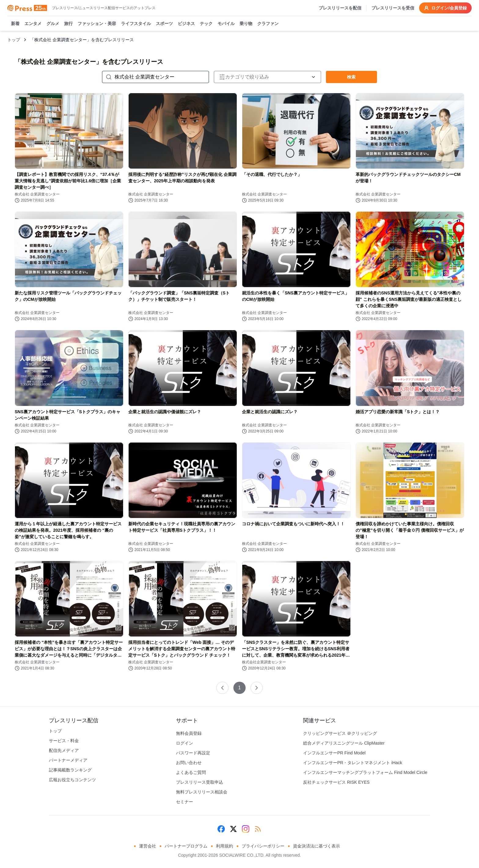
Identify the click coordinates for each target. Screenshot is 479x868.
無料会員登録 (189, 733)
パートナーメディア (68, 760)
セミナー (185, 802)
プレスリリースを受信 (393, 8)
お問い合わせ (189, 763)
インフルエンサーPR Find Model (334, 753)
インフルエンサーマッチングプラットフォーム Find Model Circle (365, 772)
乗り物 (246, 24)
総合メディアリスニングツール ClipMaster (344, 743)
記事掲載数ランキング (70, 770)
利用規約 (225, 846)
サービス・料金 (64, 741)
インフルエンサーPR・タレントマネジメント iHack (353, 763)
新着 (15, 24)
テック (206, 24)
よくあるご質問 (191, 772)
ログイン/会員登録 (445, 8)
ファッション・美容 (97, 24)
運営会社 (148, 846)
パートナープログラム (186, 846)
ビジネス (186, 24)
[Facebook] (221, 829)
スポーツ (164, 24)
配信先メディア (64, 750)
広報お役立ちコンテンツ (72, 780)
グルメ (53, 24)
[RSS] (258, 829)
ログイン (185, 743)
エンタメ (33, 24)
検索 (351, 77)
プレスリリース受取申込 (199, 782)
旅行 (68, 24)
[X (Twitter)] (233, 829)
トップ (14, 40)
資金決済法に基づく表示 (316, 846)
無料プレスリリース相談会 (202, 792)
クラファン (268, 24)
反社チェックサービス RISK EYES (336, 782)
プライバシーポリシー (263, 846)
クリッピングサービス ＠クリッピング (340, 733)
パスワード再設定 (193, 753)
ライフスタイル (136, 24)
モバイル (226, 24)
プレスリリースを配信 (340, 8)
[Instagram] (246, 829)
